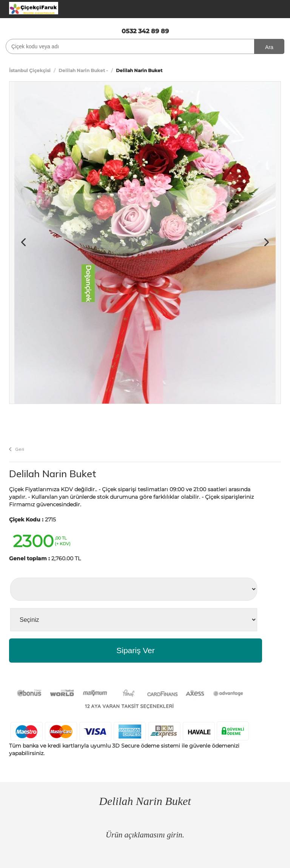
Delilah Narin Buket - (83, 70)
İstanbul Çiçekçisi (30, 70)
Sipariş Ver (136, 650)
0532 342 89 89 (145, 31)
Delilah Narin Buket (53, 474)
